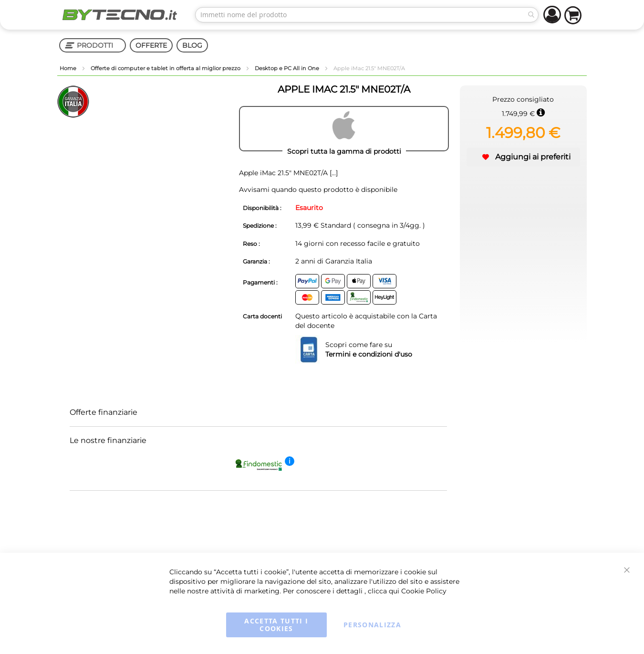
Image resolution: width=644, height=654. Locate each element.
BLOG (192, 45)
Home (69, 68)
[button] (523, 157)
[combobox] (367, 15)
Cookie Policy (424, 591)
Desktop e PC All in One (288, 68)
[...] (333, 173)
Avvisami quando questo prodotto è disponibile (318, 190)
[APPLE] (344, 129)
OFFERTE (151, 45)
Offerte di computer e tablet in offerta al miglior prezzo (166, 68)
